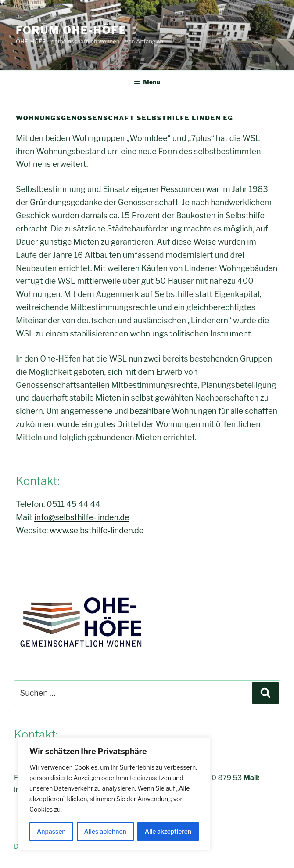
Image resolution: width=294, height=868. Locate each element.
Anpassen (51, 831)
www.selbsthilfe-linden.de (97, 530)
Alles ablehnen (105, 831)
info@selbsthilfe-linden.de (82, 517)
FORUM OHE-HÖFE (71, 30)
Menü (147, 82)
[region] (114, 794)
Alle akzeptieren (168, 831)
